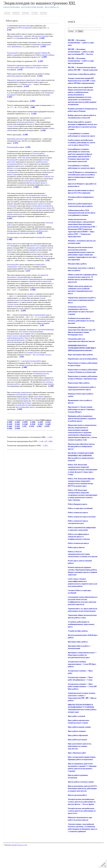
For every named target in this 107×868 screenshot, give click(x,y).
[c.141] (50, 441)
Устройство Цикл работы (78, 650)
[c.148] (27, 443)
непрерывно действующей (43, 256)
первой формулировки (26, 353)
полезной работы (31, 411)
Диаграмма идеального (17, 143)
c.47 (47, 460)
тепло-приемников (16, 47)
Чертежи (18, 13)
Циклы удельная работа (77, 817)
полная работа (14, 212)
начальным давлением (26, 124)
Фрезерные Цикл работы (77, 661)
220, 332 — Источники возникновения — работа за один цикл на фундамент (81, 61)
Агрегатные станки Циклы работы (81, 77)
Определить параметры (17, 68)
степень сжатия (23, 128)
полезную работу (15, 70)
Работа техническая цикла (78, 555)
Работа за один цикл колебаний (80, 521)
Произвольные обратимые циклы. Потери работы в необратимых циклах (81, 456)
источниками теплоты (43, 388)
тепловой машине (15, 258)
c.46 (44, 460)
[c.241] (42, 443)
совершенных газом (16, 277)
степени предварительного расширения (28, 312)
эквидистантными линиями (44, 386)
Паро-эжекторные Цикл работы (80, 357)
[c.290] (11, 441)
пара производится (38, 239)
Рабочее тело (32, 86)
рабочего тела (23, 168)
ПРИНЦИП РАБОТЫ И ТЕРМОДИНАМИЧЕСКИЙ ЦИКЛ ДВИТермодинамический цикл (82, 350)
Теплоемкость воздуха (35, 70)
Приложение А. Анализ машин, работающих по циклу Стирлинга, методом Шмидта (81, 419)
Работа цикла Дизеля (76, 560)
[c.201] (41, 445)
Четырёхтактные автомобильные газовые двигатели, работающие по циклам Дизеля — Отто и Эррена (81, 824)
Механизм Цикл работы (77, 266)
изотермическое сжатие (39, 202)
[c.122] (19, 441)
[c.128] (34, 441)
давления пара (26, 26)
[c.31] (26, 445)
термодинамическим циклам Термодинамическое (27, 290)
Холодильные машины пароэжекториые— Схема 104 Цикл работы (82, 684)
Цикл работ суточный (76, 736)
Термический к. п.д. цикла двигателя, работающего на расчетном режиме (78, 626)
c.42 (52, 456)
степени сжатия (36, 309)
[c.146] (19, 443)
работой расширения (16, 78)
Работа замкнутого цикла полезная (81, 529)
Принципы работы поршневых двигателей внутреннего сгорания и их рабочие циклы (82, 428)
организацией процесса (17, 189)
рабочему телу (14, 397)
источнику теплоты (16, 371)
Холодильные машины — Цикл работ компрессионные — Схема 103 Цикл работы (82, 706)
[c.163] (50, 443)
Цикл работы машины (76, 751)
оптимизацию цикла (16, 426)
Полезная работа (15, 53)
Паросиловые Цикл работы (78, 393)
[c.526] (11, 447)
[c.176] (19, 445)
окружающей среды (44, 327)
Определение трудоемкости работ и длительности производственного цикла (81, 303)
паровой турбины (43, 53)
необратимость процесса (18, 179)
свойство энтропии (37, 346)
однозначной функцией (24, 355)
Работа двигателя (15, 252)
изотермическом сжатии (44, 214)
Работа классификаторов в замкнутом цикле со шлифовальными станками (78, 549)
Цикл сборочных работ (77, 772)
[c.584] (19, 447)
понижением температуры (43, 44)
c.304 (52, 460)
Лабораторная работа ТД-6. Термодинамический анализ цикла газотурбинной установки (81, 215)
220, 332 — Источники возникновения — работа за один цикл (81, 43)
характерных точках (41, 68)
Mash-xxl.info (14, 867)
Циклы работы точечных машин (80, 801)
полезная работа (29, 28)
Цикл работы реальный (77, 759)
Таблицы (27, 13)
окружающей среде (16, 336)
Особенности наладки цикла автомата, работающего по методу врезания (81, 323)
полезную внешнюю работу (31, 399)
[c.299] (27, 441)
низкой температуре (30, 221)
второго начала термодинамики (32, 351)
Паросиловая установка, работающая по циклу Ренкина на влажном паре (81, 377)
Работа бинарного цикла (77, 516)
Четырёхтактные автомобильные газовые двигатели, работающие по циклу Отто (81, 833)
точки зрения (28, 162)
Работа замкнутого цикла (78, 525)
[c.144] (33, 445)
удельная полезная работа (33, 376)
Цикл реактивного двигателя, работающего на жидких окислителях (79, 766)
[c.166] (11, 445)
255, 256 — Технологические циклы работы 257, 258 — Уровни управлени (82, 70)
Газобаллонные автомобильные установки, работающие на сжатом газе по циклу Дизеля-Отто (81, 145)
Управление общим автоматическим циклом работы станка (80, 635)
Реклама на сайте (24, 867)
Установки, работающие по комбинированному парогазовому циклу (81, 644)
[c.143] (11, 443)
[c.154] (34, 443)
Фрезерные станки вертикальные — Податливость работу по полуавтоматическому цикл (81, 675)
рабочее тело (25, 183)
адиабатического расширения (20, 239)
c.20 (47, 464)
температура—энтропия (26, 36)
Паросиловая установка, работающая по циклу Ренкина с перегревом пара (80, 386)
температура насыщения (18, 97)
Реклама (45, 13)
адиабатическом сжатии (36, 210)
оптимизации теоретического (23, 409)
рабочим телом (14, 267)
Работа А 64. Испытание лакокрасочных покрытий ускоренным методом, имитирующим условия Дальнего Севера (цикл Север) (81, 479)
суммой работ (42, 275)
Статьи (9, 13)
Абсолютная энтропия (44, 36)
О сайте (36, 13)
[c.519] (49, 445)
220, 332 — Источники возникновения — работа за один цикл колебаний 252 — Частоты (81, 52)
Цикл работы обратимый (78, 755)
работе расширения (46, 212)
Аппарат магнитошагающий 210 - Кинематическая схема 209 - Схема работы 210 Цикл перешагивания (81, 83)
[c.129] (42, 441)
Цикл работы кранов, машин (79, 747)
